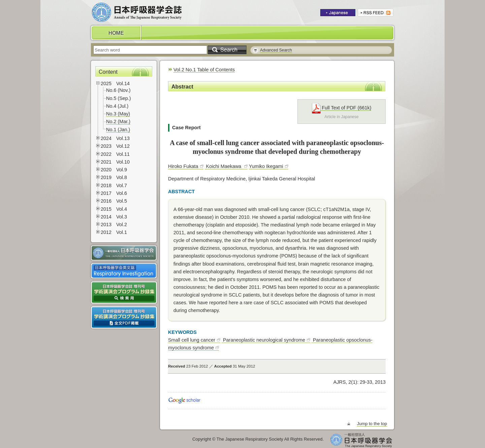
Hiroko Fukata (183, 166)
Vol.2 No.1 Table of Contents (204, 70)
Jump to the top (372, 424)
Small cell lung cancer (192, 340)
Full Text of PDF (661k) (342, 108)
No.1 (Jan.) (118, 130)
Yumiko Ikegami (266, 166)
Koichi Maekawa (224, 166)
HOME (116, 33)
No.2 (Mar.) (118, 122)
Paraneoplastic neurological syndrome (263, 340)
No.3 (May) (118, 114)
